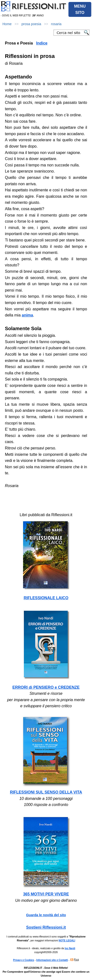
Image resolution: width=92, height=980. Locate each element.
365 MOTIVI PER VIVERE (46, 894)
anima (27, 315)
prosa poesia (31, 24)
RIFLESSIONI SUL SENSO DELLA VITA (46, 792)
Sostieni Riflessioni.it (46, 927)
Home (7, 24)
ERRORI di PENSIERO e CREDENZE (46, 687)
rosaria (56, 24)
